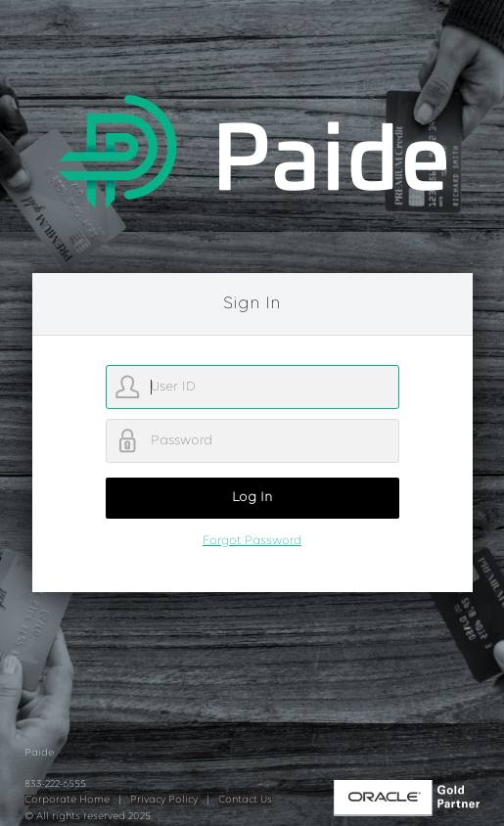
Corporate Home (69, 800)
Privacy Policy (165, 800)
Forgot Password (252, 541)
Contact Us (245, 800)
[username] (252, 387)
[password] (252, 441)
